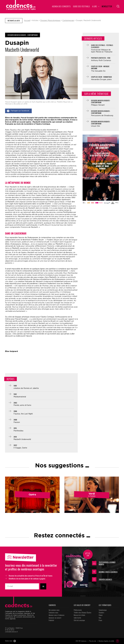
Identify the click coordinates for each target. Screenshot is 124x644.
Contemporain (68, 21)
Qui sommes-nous (54, 610)
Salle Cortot (77, 618)
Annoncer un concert (55, 618)
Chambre (101, 613)
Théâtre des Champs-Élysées (83, 613)
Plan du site (93, 641)
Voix (100, 618)
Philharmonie (78, 610)
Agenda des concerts (61, 7)
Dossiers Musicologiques (50, 21)
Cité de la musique (79, 620)
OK (43, 586)
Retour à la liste (14, 21)
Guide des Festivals (81, 7)
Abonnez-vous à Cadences (105, 572)
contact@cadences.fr (11, 632)
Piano (100, 620)
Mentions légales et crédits (106, 641)
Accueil (27, 21)
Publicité (51, 620)
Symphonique (103, 610)
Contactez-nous (53, 613)
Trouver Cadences (102, 579)
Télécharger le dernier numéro (104, 563)
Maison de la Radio (79, 615)
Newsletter (107, 7)
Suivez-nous (10, 641)
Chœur (101, 615)
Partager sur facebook (18, 111)
